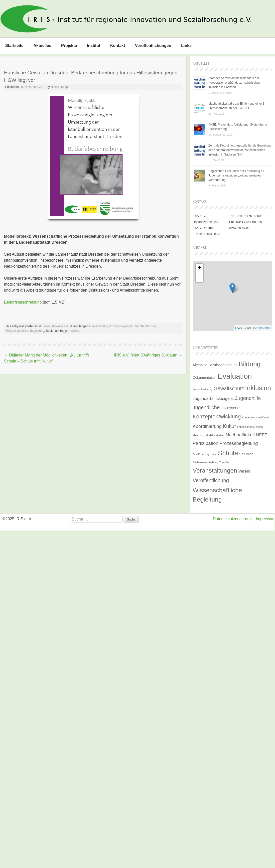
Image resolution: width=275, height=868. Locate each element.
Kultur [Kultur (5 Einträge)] (229, 426)
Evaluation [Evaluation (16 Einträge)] (235, 376)
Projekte (69, 46)
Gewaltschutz (98, 326)
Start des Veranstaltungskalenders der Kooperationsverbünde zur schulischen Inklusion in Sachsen (234, 83)
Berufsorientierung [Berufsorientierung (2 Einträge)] (223, 365)
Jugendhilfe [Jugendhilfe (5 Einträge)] (248, 398)
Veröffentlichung (146, 326)
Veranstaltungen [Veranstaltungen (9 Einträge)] (215, 470)
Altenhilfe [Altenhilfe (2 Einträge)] (200, 365)
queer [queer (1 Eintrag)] (213, 454)
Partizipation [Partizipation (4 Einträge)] (206, 443)
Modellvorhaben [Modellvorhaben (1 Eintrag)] (215, 435)
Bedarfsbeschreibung (23, 302)
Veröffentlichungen (153, 46)
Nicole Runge (60, 87)
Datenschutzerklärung (232, 519)
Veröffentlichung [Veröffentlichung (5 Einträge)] (211, 480)
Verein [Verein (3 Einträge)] (244, 471)
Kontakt (118, 46)
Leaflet (239, 328)
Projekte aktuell (62, 326)
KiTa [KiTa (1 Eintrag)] (223, 408)
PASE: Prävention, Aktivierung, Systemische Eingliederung (238, 127)
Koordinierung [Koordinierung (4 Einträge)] (207, 426)
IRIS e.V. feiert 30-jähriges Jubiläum (148, 355)
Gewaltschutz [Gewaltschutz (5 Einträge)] (229, 388)
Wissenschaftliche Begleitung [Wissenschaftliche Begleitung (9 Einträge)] (217, 495)
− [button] (200, 278)
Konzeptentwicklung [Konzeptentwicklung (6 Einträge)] (217, 417)
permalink (72, 331)
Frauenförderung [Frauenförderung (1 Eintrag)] (203, 389)
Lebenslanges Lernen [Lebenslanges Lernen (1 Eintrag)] (250, 427)
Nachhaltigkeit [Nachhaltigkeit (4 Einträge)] (240, 435)
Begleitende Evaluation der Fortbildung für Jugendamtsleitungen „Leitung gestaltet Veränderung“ (236, 175)
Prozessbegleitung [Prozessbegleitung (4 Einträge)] (239, 443)
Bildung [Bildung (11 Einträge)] (250, 364)
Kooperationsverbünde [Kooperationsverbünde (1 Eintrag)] (255, 417)
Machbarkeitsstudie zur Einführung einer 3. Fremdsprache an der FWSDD (237, 106)
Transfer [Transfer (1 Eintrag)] (224, 462)
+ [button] (200, 268)
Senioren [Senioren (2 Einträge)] (246, 454)
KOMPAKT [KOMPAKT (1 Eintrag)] (233, 408)
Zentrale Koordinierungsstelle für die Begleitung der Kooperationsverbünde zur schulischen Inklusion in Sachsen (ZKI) (240, 150)
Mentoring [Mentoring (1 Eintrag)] (199, 435)
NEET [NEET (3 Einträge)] (262, 435)
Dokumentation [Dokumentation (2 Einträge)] (205, 377)
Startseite (14, 46)
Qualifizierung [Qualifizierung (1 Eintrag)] (201, 454)
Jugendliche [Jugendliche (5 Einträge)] (206, 407)
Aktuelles (42, 46)
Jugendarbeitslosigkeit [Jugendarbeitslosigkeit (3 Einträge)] (213, 399)
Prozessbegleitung (121, 326)
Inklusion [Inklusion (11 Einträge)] (258, 388)
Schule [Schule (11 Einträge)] (228, 453)
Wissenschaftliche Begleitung (25, 331)
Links (186, 46)
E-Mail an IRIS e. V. (206, 234)
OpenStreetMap (261, 328)
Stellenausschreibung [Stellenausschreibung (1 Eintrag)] (205, 462)
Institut (93, 46)
